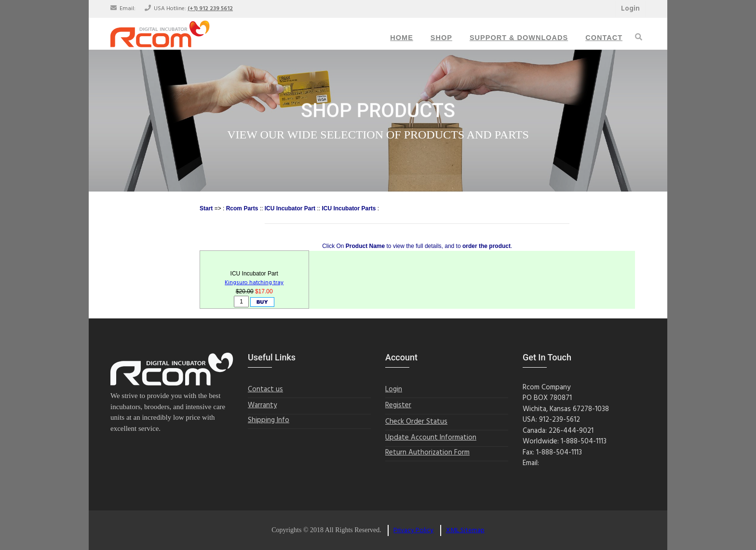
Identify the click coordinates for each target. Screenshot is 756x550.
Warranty (262, 406)
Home (402, 38)
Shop (441, 38)
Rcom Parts (242, 208)
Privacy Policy (413, 530)
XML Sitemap (465, 530)
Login (630, 9)
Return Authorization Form (427, 453)
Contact (604, 38)
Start (206, 208)
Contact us (265, 390)
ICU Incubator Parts (349, 208)
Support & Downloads (519, 38)
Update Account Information (431, 438)
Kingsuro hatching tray (254, 283)
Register (398, 406)
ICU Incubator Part (290, 208)
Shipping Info (269, 420)
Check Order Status (416, 422)
